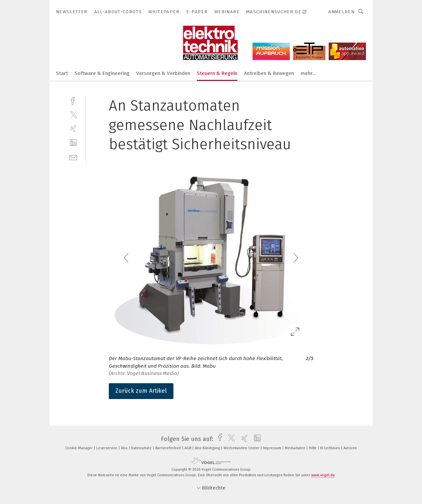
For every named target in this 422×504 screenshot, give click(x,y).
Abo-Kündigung (208, 448)
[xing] (73, 129)
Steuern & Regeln (217, 73)
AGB (188, 448)
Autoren (350, 448)
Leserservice (107, 448)
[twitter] (73, 114)
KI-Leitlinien (331, 448)
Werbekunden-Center (242, 448)
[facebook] (73, 100)
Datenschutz (142, 448)
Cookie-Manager (79, 448)
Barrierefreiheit (169, 448)
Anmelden (341, 12)
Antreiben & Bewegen (269, 73)
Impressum (273, 448)
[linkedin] (73, 143)
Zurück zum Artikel (141, 391)
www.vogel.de (323, 475)
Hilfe (313, 448)
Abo (125, 448)
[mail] (73, 157)
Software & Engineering (102, 73)
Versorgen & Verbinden (163, 73)
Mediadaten (296, 448)
